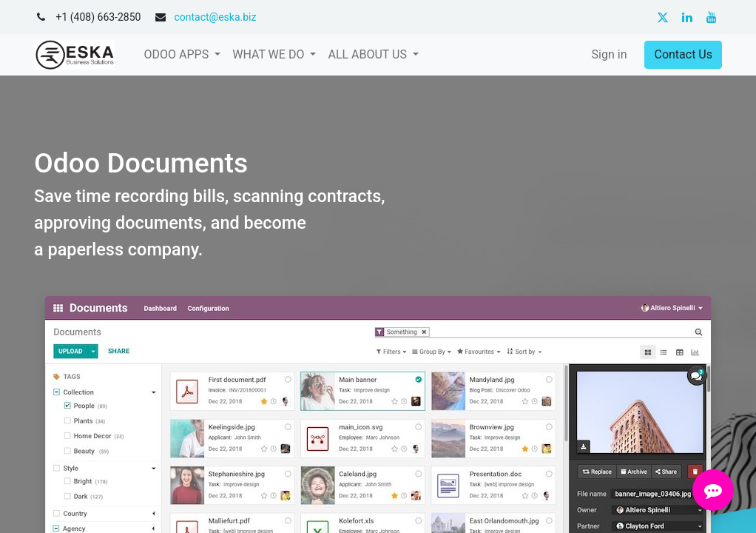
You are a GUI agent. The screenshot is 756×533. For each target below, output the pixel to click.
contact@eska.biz (215, 17)
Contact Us (683, 54)
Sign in (610, 54)
